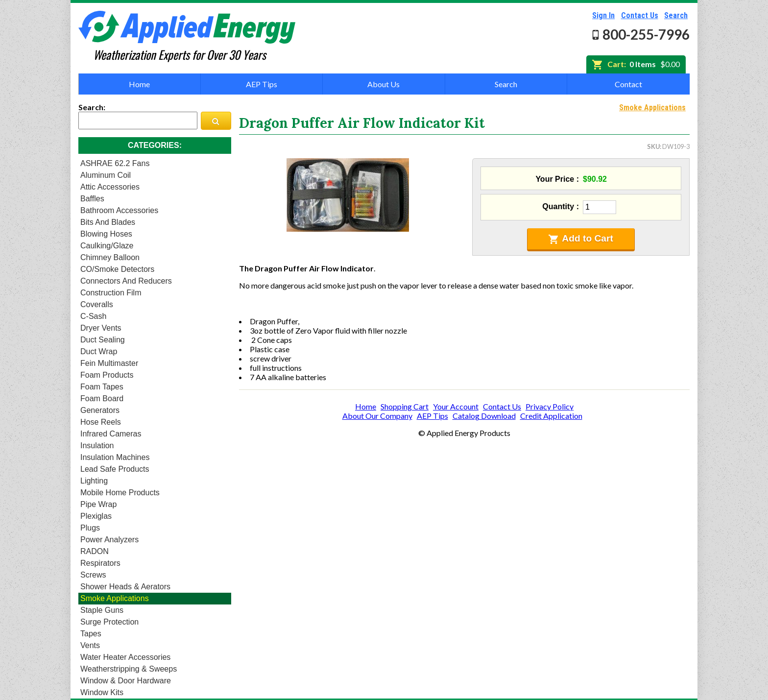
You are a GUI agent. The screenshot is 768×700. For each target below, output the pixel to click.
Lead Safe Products (115, 469)
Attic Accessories (110, 187)
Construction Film (111, 293)
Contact (628, 84)
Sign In (603, 15)
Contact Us (640, 15)
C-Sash (93, 316)
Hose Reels (101, 422)
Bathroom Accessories (119, 210)
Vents (90, 645)
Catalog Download (484, 416)
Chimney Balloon (110, 257)
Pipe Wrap (98, 504)
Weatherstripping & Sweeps (129, 669)
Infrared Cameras (111, 434)
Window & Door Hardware (126, 681)
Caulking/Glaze (107, 246)
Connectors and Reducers (126, 281)
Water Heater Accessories (125, 657)
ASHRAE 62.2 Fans (115, 163)
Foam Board (102, 398)
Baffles (92, 199)
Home (139, 84)
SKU (653, 146)
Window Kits (102, 692)
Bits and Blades (108, 222)
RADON (95, 551)
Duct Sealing (103, 340)
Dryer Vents (101, 328)
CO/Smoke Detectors (117, 269)
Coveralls (97, 304)
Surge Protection (109, 622)
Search (676, 15)
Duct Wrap (99, 351)
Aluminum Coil (106, 175)
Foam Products (107, 375)
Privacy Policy (550, 406)
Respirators (100, 563)
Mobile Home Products (120, 493)
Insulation (97, 446)
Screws (93, 575)
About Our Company (377, 416)
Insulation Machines (115, 457)
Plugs (90, 528)
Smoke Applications (115, 598)
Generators (100, 410)
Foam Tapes (102, 387)
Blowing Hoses (106, 234)
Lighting (94, 481)
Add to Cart (581, 239)
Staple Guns (102, 610)
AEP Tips (262, 84)
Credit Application (551, 416)
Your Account (456, 406)
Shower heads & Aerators (125, 587)
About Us (384, 84)
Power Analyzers (109, 540)
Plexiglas (96, 516)
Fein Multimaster (109, 363)
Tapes (91, 634)
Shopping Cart (405, 406)
